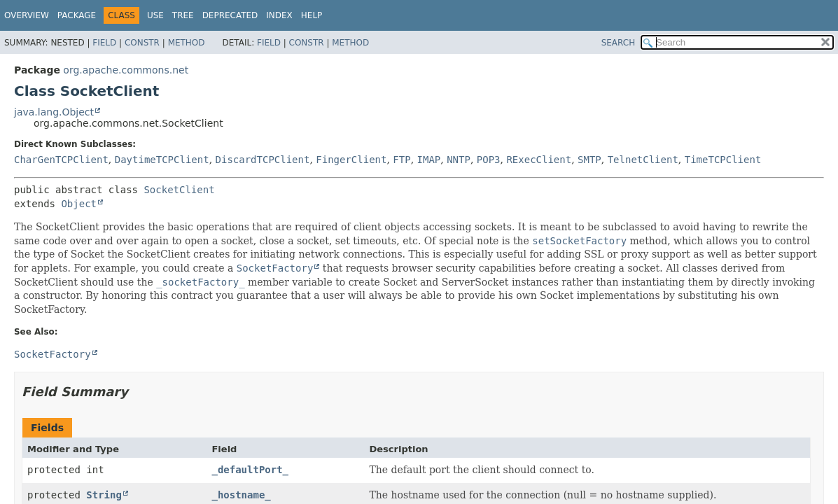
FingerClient (351, 160)
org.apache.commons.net (126, 70)
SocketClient (179, 190)
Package (77, 15)
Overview (27, 15)
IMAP (429, 160)
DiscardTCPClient (263, 160)
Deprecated (230, 15)
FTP (401, 160)
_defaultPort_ (250, 470)
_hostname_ (241, 495)
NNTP (459, 160)
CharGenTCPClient (61, 160)
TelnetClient (643, 160)
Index (279, 15)
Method (187, 43)
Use (155, 15)
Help (312, 15)
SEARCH (619, 43)
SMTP (589, 160)
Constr (142, 43)
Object (79, 204)
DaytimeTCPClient (162, 160)
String (104, 495)
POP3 (489, 160)
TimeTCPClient (723, 160)
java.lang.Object (54, 112)
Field (104, 43)
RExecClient (539, 160)
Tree (183, 15)
